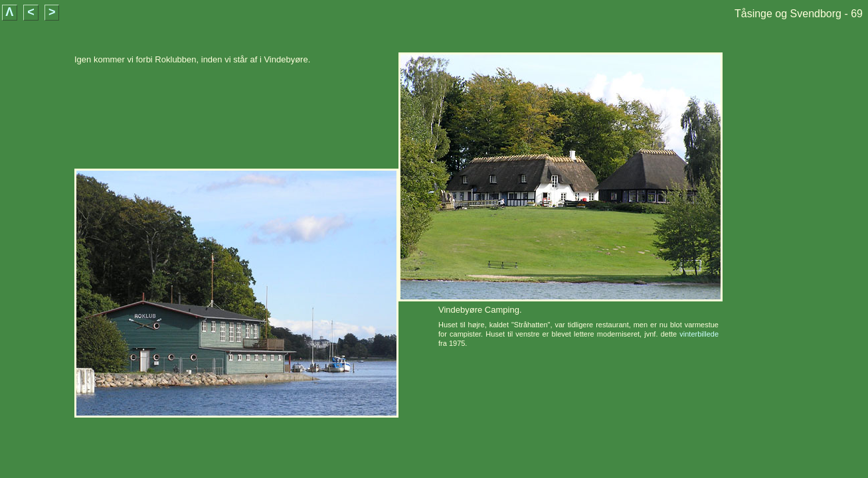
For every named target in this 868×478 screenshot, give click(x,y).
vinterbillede (699, 334)
